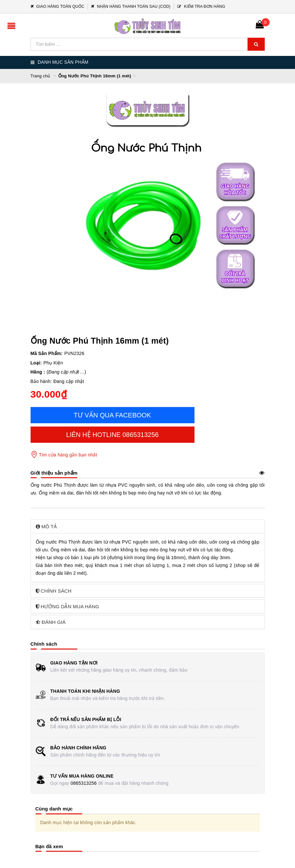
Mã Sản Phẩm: (47, 353)
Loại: (36, 363)
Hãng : (38, 372)
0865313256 (84, 783)
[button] (148, 526)
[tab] (148, 526)
